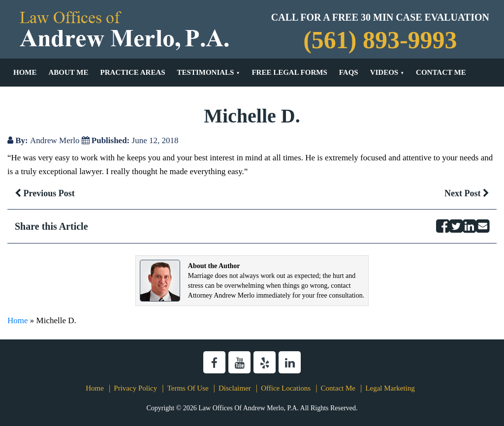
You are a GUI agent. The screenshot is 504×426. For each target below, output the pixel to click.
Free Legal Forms (289, 72)
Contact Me (441, 72)
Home (25, 72)
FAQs (349, 72)
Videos (384, 72)
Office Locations (286, 388)
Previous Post (45, 193)
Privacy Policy (135, 388)
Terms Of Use (188, 388)
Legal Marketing (390, 388)
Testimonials (206, 72)
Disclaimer (235, 388)
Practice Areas (132, 72)
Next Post (467, 193)
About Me (69, 72)
